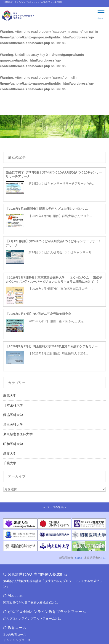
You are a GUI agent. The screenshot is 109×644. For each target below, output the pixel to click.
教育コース (17, 628)
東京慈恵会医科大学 (18, 434)
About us (15, 596)
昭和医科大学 (13, 444)
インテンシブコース (17, 640)
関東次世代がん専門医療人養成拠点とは (31, 602)
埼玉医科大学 (13, 424)
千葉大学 (10, 463)
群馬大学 (10, 396)
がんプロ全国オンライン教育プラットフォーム (47, 612)
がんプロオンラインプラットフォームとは (32, 619)
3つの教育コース (15, 635)
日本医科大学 (13, 405)
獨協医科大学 (13, 415)
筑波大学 (10, 453)
